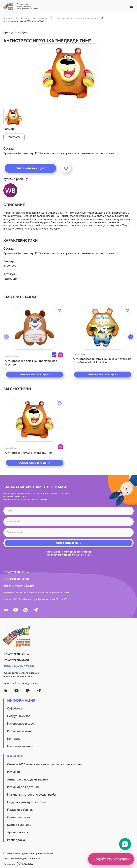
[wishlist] (59, 310)
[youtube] (16, 610)
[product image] (69, 73)
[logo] (68, 637)
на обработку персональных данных (68, 555)
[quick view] (35, 328)
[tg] (35, 610)
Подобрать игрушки (111, 859)
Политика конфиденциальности (22, 858)
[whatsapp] (26, 610)
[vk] (6, 610)
